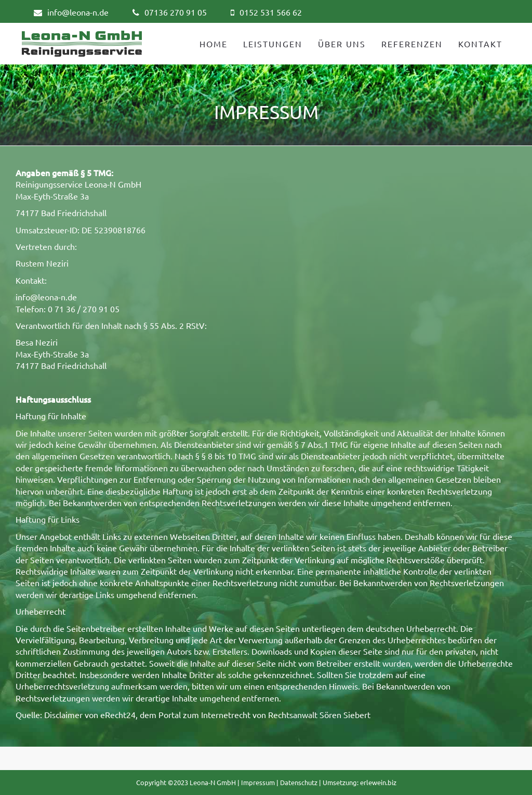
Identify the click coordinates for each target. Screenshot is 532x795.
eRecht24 (118, 714)
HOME (214, 44)
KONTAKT (480, 44)
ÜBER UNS (342, 44)
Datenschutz (299, 782)
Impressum (258, 782)
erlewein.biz (378, 782)
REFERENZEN (412, 44)
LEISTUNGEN (273, 44)
